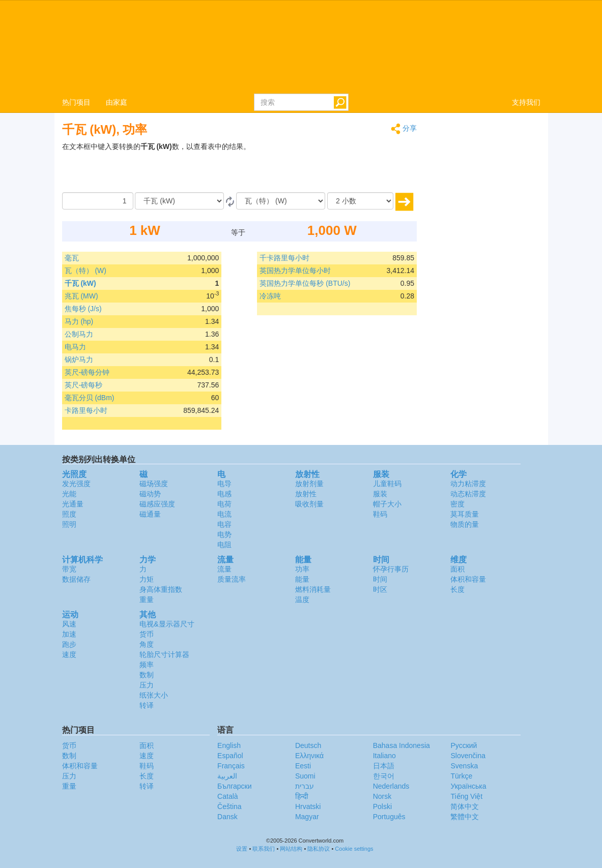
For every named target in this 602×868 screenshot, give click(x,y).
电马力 (75, 347)
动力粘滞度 (468, 484)
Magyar (307, 817)
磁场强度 (154, 484)
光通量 (73, 504)
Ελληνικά (309, 756)
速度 (69, 654)
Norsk (382, 796)
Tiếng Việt (466, 796)
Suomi (305, 776)
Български (234, 786)
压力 (147, 685)
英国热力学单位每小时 (295, 271)
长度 (457, 589)
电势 (224, 534)
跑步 (69, 644)
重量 (147, 600)
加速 (69, 634)
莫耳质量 (465, 514)
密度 (457, 504)
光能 (69, 494)
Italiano (384, 756)
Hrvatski (308, 806)
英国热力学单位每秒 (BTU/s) (305, 283)
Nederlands (391, 786)
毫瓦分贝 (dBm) (90, 398)
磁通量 (150, 514)
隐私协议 (319, 849)
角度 (147, 644)
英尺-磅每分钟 (87, 372)
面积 (457, 569)
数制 (147, 675)
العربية (227, 776)
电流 (224, 514)
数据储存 (76, 579)
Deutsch (308, 745)
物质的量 (465, 524)
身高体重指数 (161, 589)
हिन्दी (302, 796)
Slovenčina (468, 756)
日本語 (384, 766)
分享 (404, 129)
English (229, 745)
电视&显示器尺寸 (167, 624)
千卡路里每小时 (284, 258)
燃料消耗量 (313, 589)
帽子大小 (387, 504)
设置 (242, 849)
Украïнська (468, 786)
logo (301, 46)
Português (389, 817)
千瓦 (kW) (80, 283)
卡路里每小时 (86, 410)
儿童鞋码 (387, 484)
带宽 (69, 569)
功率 (302, 569)
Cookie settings (354, 849)
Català (227, 796)
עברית (305, 786)
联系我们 (264, 849)
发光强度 (76, 484)
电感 (224, 494)
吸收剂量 (309, 504)
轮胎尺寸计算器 (164, 654)
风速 (69, 624)
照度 (69, 514)
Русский (464, 745)
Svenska (464, 766)
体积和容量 (468, 579)
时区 (380, 589)
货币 (147, 634)
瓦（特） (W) (85, 271)
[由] (179, 201)
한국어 (384, 776)
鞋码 (380, 514)
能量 (302, 579)
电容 (224, 524)
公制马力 (79, 334)
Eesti (303, 766)
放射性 (306, 494)
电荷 (224, 504)
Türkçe (461, 776)
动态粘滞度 (468, 494)
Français (231, 766)
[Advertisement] (353, 167)
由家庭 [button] (117, 102)
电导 (224, 484)
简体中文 (465, 806)
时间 (380, 579)
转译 (147, 705)
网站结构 (291, 849)
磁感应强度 (157, 504)
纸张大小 (154, 695)
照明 (69, 524)
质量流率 (232, 579)
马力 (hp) (79, 321)
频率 (147, 665)
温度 (302, 600)
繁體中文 (465, 817)
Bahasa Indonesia (402, 745)
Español (230, 756)
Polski (382, 806)
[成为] (281, 201)
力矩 (147, 579)
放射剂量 (309, 484)
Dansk (227, 817)
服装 (380, 494)
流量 (224, 569)
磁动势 (150, 494)
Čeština (229, 806)
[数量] (98, 201)
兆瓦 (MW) (81, 296)
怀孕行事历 (391, 569)
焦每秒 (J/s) (83, 309)
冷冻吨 (270, 296)
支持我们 (526, 102)
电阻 (224, 545)
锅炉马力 (79, 360)
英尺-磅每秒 (84, 385)
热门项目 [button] (76, 102)
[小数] (360, 201)
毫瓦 (72, 258)
